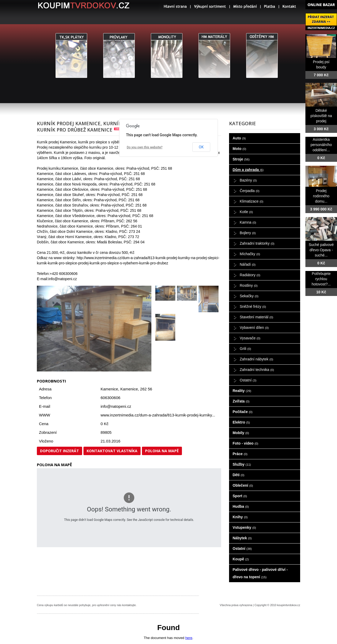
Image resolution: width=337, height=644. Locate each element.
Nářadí (248, 264)
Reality (242, 391)
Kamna (248, 222)
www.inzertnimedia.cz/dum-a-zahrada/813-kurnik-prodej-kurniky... (158, 415)
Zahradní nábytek (257, 359)
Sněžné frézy (253, 306)
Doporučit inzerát (60, 451)
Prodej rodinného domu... (321, 196)
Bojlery (248, 233)
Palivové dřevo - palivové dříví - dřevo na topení (260, 573)
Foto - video (246, 443)
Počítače (243, 412)
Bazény (248, 180)
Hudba (241, 506)
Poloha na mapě (162, 451)
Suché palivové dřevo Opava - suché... (321, 250)
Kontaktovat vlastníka (112, 451)
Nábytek (242, 538)
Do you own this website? (145, 147)
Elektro (241, 422)
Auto (239, 138)
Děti (239, 475)
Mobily (241, 433)
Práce (240, 454)
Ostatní (248, 380)
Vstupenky (244, 527)
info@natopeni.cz (116, 406)
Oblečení (243, 485)
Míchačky (250, 254)
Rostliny (249, 285)
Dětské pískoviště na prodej (321, 116)
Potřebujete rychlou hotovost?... (321, 279)
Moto (240, 149)
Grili (246, 349)
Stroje (241, 159)
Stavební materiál (257, 317)
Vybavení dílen (254, 328)
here (189, 638)
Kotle (246, 212)
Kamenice (129, 389)
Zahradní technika (257, 370)
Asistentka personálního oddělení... (321, 145)
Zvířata (241, 401)
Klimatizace (252, 201)
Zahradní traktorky (257, 243)
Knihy (240, 517)
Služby (242, 464)
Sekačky (249, 296)
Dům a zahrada (248, 170)
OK (201, 147)
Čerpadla (250, 191)
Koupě (241, 559)
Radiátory (250, 275)
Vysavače (250, 338)
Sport (240, 496)
